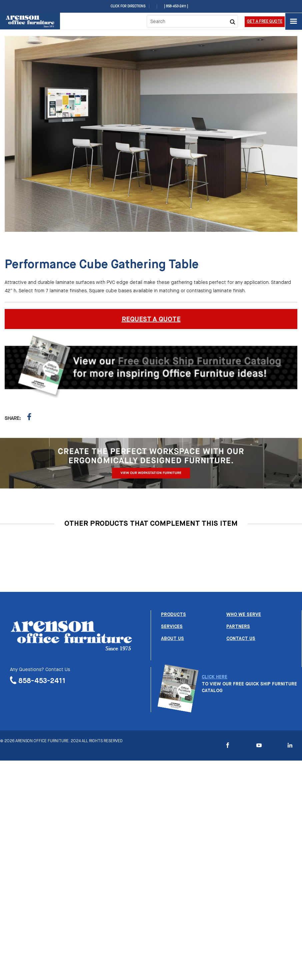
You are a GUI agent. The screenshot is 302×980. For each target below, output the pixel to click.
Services (172, 627)
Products (173, 615)
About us (172, 639)
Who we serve (244, 615)
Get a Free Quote (265, 22)
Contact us (241, 639)
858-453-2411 (42, 681)
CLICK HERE (214, 677)
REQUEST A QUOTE (151, 319)
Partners (238, 627)
